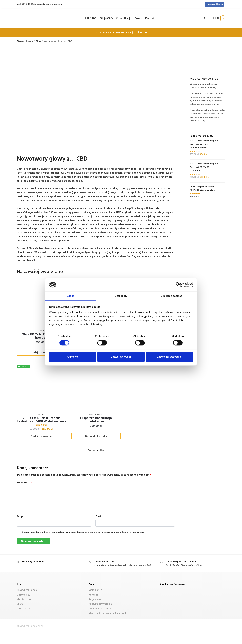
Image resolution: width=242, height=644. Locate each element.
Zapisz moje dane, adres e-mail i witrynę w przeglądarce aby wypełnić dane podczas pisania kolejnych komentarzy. (84, 532)
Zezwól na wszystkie (169, 357)
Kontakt (93, 595)
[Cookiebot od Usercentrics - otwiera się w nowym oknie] (178, 285)
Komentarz (24, 483)
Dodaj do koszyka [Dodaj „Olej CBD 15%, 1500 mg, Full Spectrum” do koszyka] (42, 353)
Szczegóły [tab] (121, 296)
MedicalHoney (214, 4)
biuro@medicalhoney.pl (50, 4)
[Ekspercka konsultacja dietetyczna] (96, 387)
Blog (38, 41)
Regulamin (95, 599)
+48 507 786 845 (26, 4)
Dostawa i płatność (100, 609)
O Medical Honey (27, 590)
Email (99, 516)
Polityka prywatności (101, 604)
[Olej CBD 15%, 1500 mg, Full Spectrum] (42, 303)
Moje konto (95, 590)
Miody (42, 415)
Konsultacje (96, 415)
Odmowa (73, 357)
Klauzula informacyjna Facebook (108, 613)
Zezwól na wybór (121, 357)
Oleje (42, 331)
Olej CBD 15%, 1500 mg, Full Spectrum (41, 336)
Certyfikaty (23, 595)
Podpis (22, 516)
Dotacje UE (23, 609)
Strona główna (25, 41)
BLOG (20, 604)
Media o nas (24, 599)
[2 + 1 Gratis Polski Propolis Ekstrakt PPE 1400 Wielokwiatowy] (42, 387)
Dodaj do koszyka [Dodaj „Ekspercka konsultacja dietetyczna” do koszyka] (96, 436)
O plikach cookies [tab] (171, 296)
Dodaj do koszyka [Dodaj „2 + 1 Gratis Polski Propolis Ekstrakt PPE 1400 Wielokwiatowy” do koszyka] (42, 436)
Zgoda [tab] (71, 296)
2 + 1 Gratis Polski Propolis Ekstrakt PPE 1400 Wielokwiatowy (42, 420)
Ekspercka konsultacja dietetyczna (96, 420)
